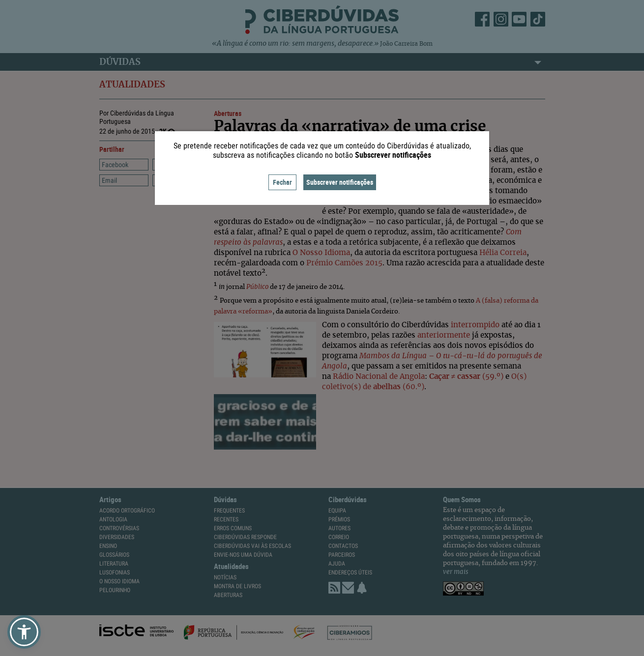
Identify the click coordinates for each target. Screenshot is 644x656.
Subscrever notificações (340, 182)
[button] (24, 632)
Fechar (282, 182)
